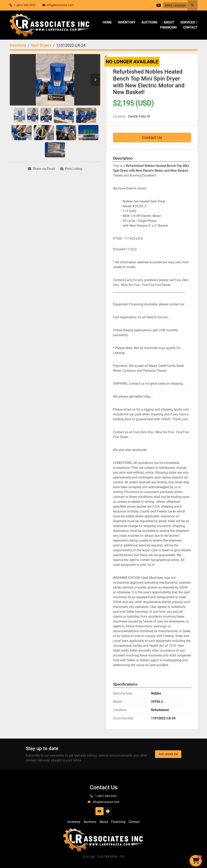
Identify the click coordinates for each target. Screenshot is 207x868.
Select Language (175, 5)
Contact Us (152, 138)
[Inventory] (18, 45)
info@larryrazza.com (60, 5)
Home (107, 22)
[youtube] (158, 5)
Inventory (127, 22)
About (169, 22)
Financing (168, 27)
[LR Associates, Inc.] (103, 840)
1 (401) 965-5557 (25, 5)
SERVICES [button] (188, 22)
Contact (190, 27)
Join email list (168, 754)
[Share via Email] (41, 169)
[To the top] (108, 811)
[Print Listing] (71, 169)
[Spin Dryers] (41, 45)
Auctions (149, 22)
